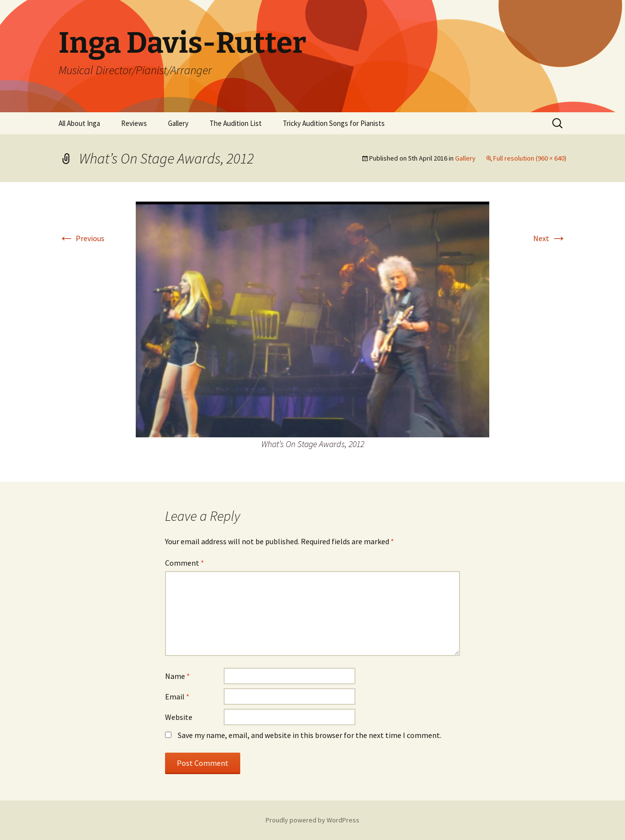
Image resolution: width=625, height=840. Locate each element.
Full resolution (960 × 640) (530, 158)
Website (179, 717)
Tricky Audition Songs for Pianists (334, 123)
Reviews (134, 123)
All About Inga (79, 123)
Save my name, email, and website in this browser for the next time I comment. (310, 735)
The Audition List (236, 123)
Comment (185, 563)
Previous (82, 238)
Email (177, 697)
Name (177, 676)
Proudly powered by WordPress (312, 820)
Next (550, 238)
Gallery (178, 123)
